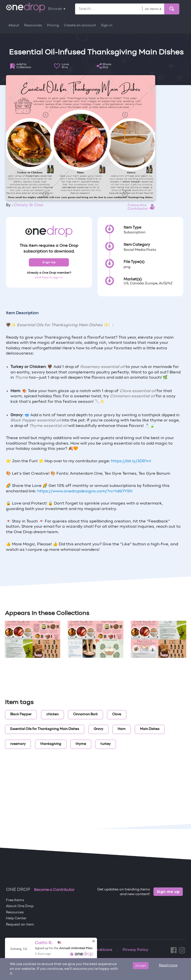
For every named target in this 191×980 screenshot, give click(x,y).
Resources (33, 26)
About (14, 26)
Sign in (107, 26)
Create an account (80, 26)
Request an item (20, 925)
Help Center (16, 918)
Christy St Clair (29, 205)
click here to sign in (49, 278)
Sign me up (168, 892)
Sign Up (49, 262)
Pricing (53, 26)
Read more (168, 965)
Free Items (15, 900)
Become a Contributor (54, 890)
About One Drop (20, 906)
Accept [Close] (141, 965)
